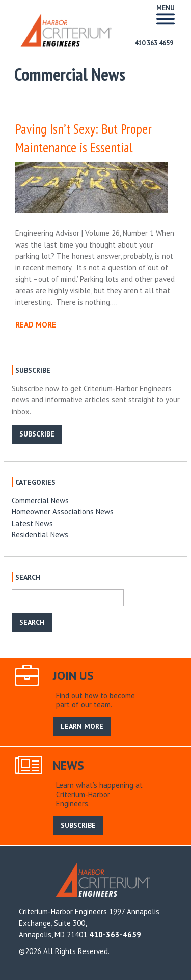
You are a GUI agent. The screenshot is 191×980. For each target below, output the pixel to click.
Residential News (40, 535)
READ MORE (36, 325)
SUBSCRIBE (37, 434)
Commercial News (40, 500)
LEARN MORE (82, 726)
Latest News (32, 523)
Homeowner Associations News (63, 512)
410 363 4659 (154, 43)
